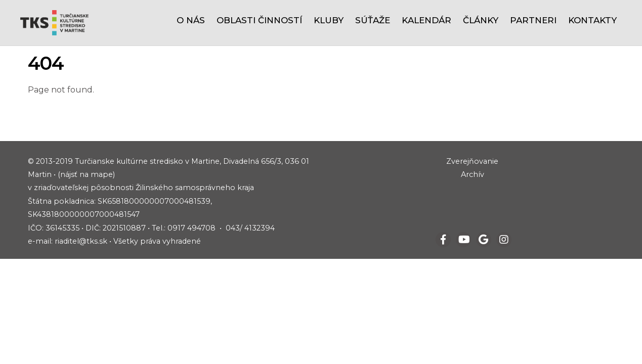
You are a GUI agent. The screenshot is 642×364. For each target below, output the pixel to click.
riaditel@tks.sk (81, 241)
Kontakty (592, 20)
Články (481, 20)
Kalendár (426, 20)
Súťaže (373, 20)
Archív (473, 174)
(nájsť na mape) (86, 174)
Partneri (533, 20)
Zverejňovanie (472, 161)
